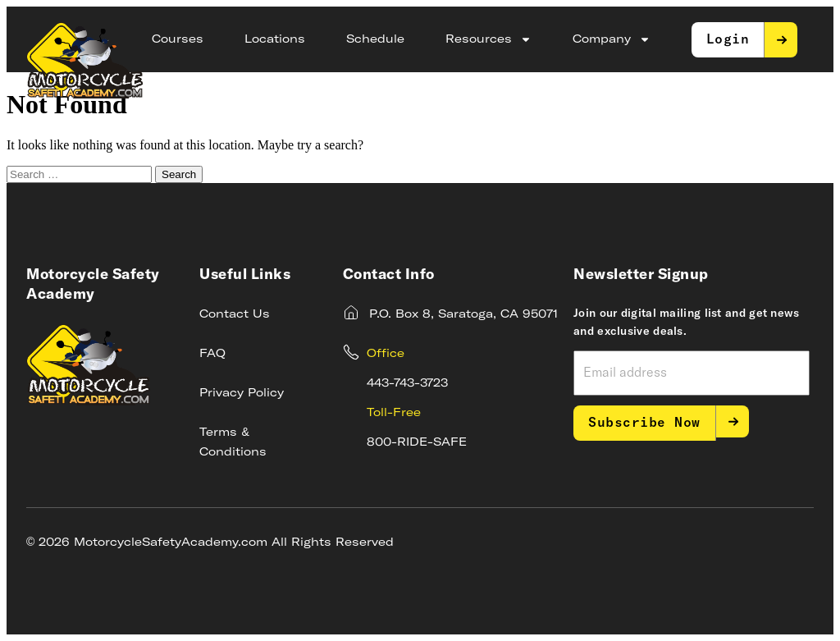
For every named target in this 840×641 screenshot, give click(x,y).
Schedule (375, 39)
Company (612, 39)
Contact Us (235, 314)
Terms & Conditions (233, 442)
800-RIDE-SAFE (417, 442)
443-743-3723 (407, 383)
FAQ (212, 354)
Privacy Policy (242, 393)
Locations (275, 39)
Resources (488, 39)
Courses (178, 39)
